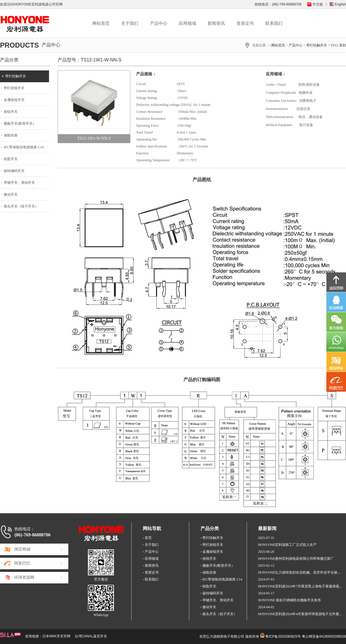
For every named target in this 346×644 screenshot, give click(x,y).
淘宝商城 (22, 549)
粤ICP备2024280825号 (283, 636)
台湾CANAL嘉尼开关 (91, 636)
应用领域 (187, 23)
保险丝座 (11, 135)
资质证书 (245, 23)
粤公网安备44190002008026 (324, 636)
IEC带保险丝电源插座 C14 (24, 147)
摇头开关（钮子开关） (21, 206)
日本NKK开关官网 (56, 636)
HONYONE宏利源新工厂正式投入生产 (287, 545)
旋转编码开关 (14, 171)
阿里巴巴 (22, 563)
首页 (148, 538)
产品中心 (159, 23)
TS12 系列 (338, 45)
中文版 (318, 4)
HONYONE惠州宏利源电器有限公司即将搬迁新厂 (296, 559)
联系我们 (274, 23)
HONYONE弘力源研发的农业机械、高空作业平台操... (299, 572)
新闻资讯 (216, 23)
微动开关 (11, 194)
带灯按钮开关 (14, 88)
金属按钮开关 (14, 100)
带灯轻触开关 (317, 45)
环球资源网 (24, 577)
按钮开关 (11, 112)
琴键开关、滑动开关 (19, 183)
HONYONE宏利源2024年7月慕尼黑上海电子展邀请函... (300, 586)
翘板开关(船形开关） (20, 123)
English (340, 4)
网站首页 (101, 23)
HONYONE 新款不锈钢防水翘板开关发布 (289, 600)
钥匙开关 (11, 159)
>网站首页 (277, 45)
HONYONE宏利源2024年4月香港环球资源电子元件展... (300, 614)
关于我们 (130, 23)
